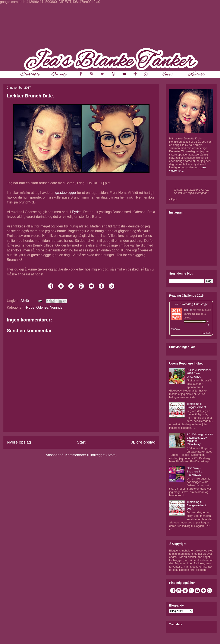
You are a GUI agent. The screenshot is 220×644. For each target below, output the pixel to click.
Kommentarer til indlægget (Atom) (91, 455)
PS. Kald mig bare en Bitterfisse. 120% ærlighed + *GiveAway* (200, 439)
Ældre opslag (143, 442)
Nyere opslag (19, 442)
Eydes (77, 212)
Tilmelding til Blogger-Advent (196, 406)
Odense (42, 307)
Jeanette (188, 310)
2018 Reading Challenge (191, 304)
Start (81, 442)
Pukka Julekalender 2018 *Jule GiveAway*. (199, 373)
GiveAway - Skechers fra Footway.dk (194, 471)
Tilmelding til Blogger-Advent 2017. (196, 505)
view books (206, 333)
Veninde (56, 307)
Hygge (29, 307)
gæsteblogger (66, 193)
